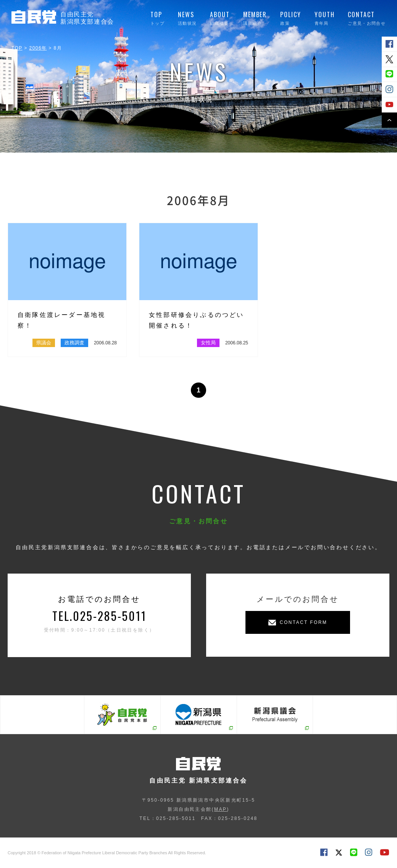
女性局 (208, 343)
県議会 (44, 343)
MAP (220, 809)
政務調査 (74, 343)
